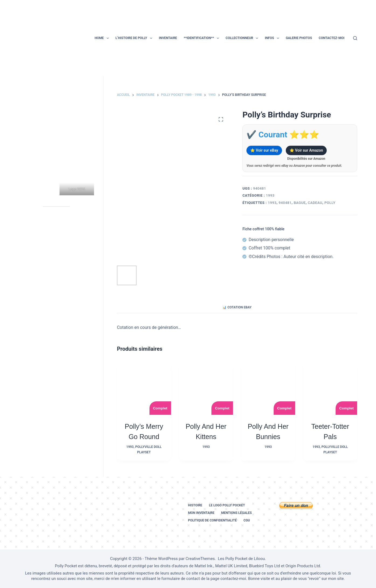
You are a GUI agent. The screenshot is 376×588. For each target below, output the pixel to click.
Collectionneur (243, 38)
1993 (270, 195)
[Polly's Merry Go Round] (144, 388)
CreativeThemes (200, 559)
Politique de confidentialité (212, 520)
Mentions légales (236, 513)
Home (103, 38)
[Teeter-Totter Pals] (330, 388)
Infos (273, 38)
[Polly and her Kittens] (206, 388)
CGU (247, 520)
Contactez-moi (331, 38)
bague (300, 203)
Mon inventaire (201, 513)
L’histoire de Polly (135, 38)
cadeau (315, 203)
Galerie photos (299, 38)
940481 (285, 203)
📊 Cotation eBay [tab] (237, 307)
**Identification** (202, 38)
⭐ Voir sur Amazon (306, 150)
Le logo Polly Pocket (227, 505)
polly (330, 203)
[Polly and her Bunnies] (268, 388)
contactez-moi (233, 579)
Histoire (195, 505)
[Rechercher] (355, 38)
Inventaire (168, 38)
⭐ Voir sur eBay (264, 150)
